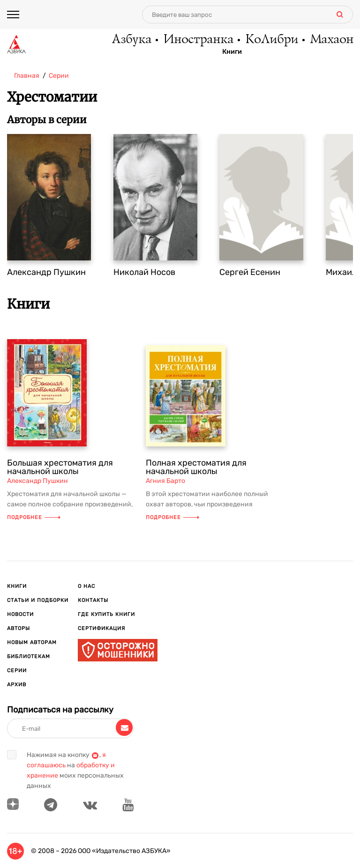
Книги (232, 52)
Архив (17, 685)
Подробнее (34, 517)
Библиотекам (29, 657)
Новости (20, 614)
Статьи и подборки (38, 600)
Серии (17, 671)
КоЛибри (271, 40)
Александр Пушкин (46, 272)
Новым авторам (32, 642)
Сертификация (101, 628)
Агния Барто (165, 481)
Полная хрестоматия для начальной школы (196, 467)
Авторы (19, 628)
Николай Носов (144, 272)
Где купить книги (106, 614)
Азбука (131, 40)
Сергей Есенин (250, 272)
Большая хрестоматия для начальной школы (60, 467)
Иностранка (198, 40)
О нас (86, 586)
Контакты (93, 600)
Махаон (331, 40)
